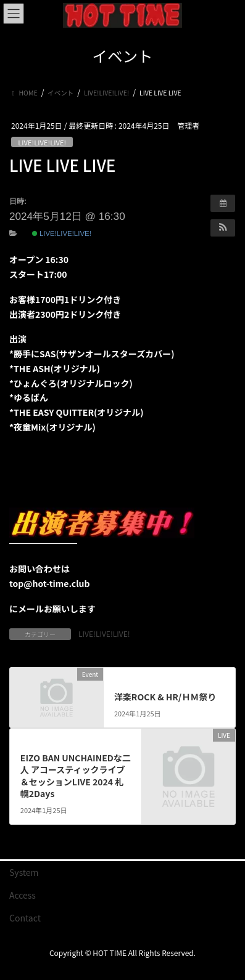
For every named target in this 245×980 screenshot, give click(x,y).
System (24, 872)
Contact (25, 918)
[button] (223, 228)
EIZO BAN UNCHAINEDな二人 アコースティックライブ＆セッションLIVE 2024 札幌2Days (76, 776)
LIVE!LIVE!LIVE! (42, 142)
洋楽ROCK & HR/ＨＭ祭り (165, 697)
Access (23, 895)
